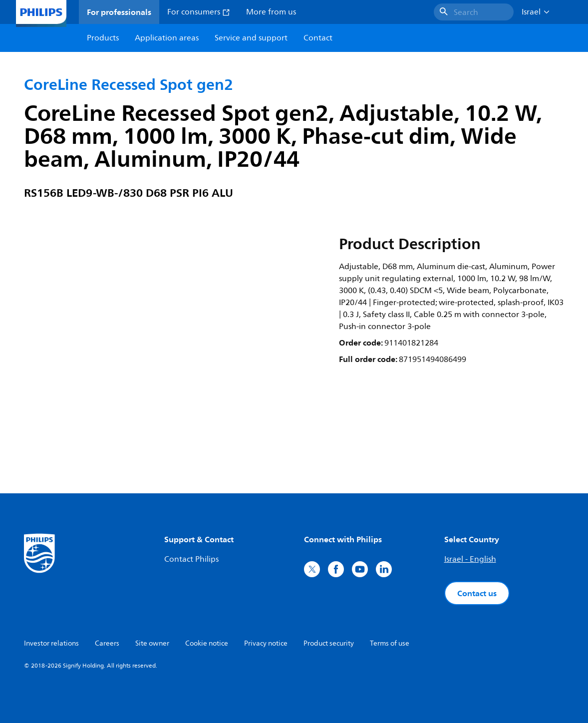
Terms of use (390, 643)
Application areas (167, 38)
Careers (107, 643)
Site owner (152, 643)
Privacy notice (266, 643)
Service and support (251, 38)
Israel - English (470, 559)
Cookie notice (207, 643)
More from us (271, 12)
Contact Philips (191, 559)
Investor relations (51, 643)
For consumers (199, 12)
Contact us (477, 593)
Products (103, 38)
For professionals (119, 12)
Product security (329, 643)
